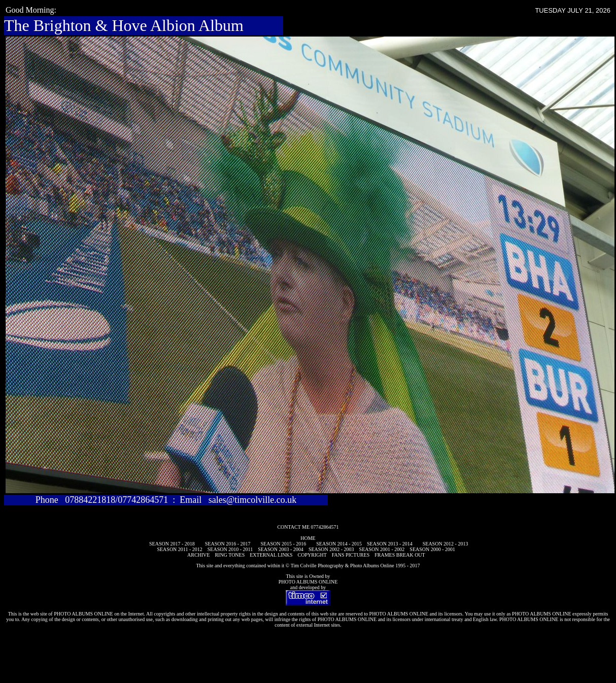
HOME (308, 538)
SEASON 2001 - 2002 (382, 549)
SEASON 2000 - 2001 (432, 549)
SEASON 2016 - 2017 (228, 544)
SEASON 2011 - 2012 (179, 549)
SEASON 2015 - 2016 (284, 544)
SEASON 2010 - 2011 (230, 549)
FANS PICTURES (351, 555)
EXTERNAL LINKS (271, 555)
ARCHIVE (198, 555)
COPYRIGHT (312, 555)
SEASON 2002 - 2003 (331, 549)
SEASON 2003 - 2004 (281, 549)
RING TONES (230, 555)
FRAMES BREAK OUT (400, 555)
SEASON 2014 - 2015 (339, 544)
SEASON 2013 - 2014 (390, 544)
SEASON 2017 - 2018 (172, 544)
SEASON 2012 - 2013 (446, 544)
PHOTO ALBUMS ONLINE (308, 582)
